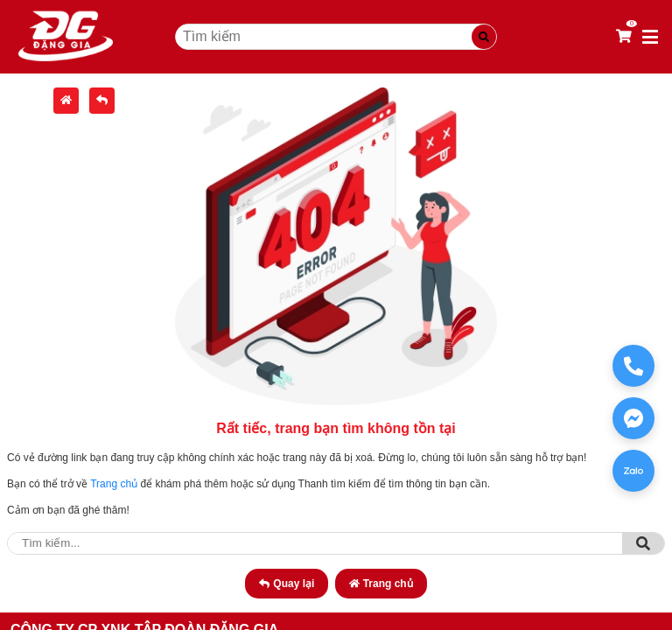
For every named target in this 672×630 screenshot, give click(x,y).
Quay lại (287, 584)
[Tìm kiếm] (484, 37)
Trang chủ (114, 484)
